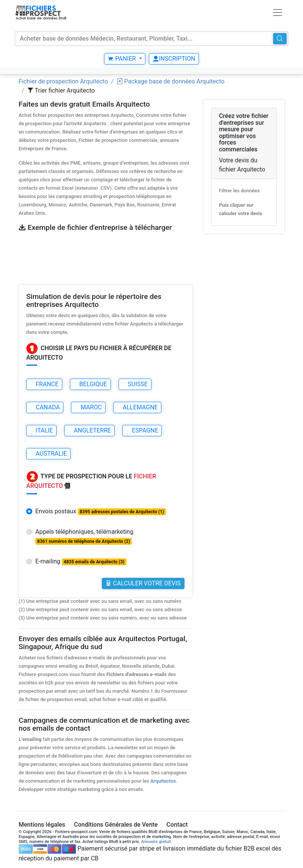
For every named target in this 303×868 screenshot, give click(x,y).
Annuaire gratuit (156, 842)
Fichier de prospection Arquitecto (63, 81)
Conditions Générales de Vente (116, 825)
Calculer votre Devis (143, 583)
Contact (177, 825)
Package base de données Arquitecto (170, 81)
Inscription (174, 59)
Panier (122, 59)
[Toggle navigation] (278, 13)
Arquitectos (163, 781)
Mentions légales (42, 825)
